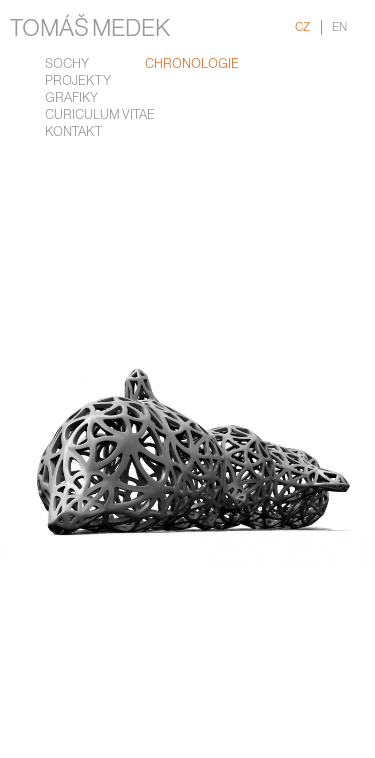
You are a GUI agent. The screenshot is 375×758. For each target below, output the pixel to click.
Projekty (78, 81)
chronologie (192, 64)
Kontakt (73, 132)
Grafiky (71, 98)
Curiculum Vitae (100, 115)
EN (339, 27)
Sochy (67, 64)
